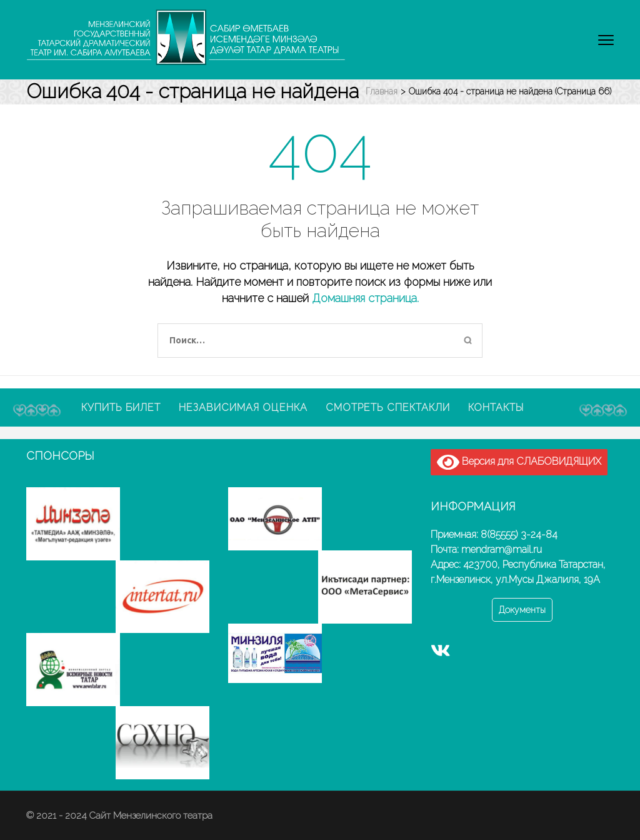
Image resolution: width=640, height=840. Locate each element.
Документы (522, 610)
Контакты (496, 407)
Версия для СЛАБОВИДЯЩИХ (519, 462)
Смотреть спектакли (388, 407)
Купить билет (121, 407)
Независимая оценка (243, 407)
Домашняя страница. (365, 298)
